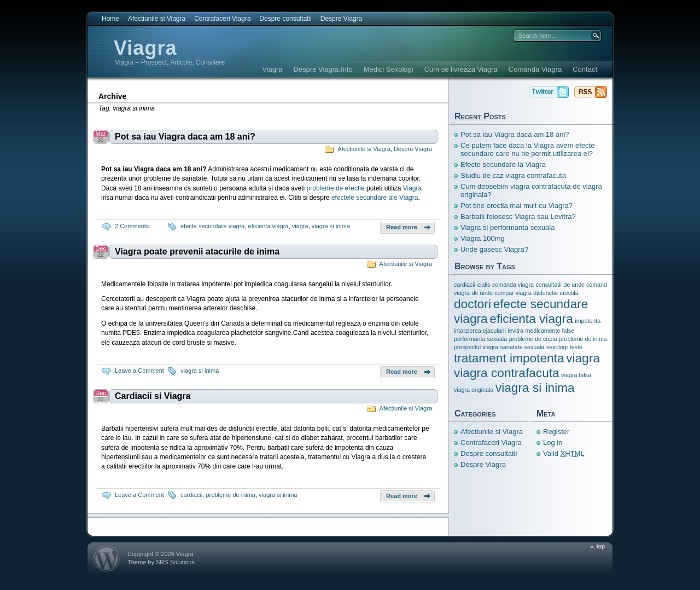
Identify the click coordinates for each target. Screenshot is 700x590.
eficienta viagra (269, 226)
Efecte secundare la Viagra (503, 164)
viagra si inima (331, 226)
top (601, 546)
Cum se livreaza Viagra (461, 69)
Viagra (145, 48)
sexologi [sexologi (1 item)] (557, 347)
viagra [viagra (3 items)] (583, 358)
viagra (300, 226)
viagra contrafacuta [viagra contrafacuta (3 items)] (507, 373)
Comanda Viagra (535, 69)
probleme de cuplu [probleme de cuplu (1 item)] (533, 339)
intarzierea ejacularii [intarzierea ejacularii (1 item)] (480, 331)
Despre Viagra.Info (323, 69)
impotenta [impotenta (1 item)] (588, 321)
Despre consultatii (285, 19)
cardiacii (191, 495)
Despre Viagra (342, 19)
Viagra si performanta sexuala (507, 227)
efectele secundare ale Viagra (375, 198)
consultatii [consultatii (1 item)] (548, 285)
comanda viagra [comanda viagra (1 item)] (513, 285)
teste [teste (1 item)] (576, 347)
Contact (585, 69)
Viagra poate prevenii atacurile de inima (197, 251)
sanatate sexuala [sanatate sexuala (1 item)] (523, 347)
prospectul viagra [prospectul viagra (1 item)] (476, 347)
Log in (553, 442)
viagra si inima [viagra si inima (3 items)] (535, 387)
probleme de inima (231, 495)
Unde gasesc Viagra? (494, 249)
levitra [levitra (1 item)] (515, 331)
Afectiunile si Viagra (157, 19)
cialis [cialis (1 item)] (484, 285)
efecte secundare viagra (212, 226)
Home (110, 19)
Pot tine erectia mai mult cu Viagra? (517, 206)
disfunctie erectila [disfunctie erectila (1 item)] (556, 293)
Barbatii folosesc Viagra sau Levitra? (518, 216)
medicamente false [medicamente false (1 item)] (549, 331)
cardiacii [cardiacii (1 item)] (465, 285)
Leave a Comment (139, 371)
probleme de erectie (336, 188)
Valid (564, 453)
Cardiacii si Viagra (153, 396)
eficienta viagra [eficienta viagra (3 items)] (531, 319)
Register (556, 432)
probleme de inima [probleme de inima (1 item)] (583, 339)
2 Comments (132, 226)
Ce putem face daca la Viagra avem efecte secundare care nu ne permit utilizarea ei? (527, 149)
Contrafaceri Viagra (222, 19)
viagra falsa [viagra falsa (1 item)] (576, 375)
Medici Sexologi (389, 69)
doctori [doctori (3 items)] (472, 304)
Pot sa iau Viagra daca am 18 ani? (185, 137)
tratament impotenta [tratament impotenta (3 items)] (509, 358)
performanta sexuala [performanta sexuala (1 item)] (480, 339)
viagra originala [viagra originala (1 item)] (474, 390)
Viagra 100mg (483, 238)
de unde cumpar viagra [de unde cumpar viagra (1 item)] (502, 293)
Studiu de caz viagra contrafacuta (513, 175)
